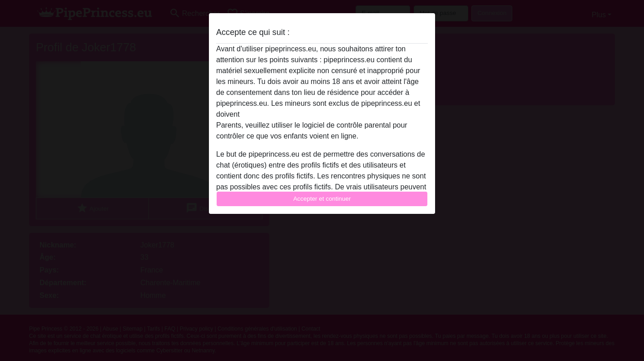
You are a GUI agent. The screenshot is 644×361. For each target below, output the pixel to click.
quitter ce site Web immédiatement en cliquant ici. (322, 114)
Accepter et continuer (322, 199)
